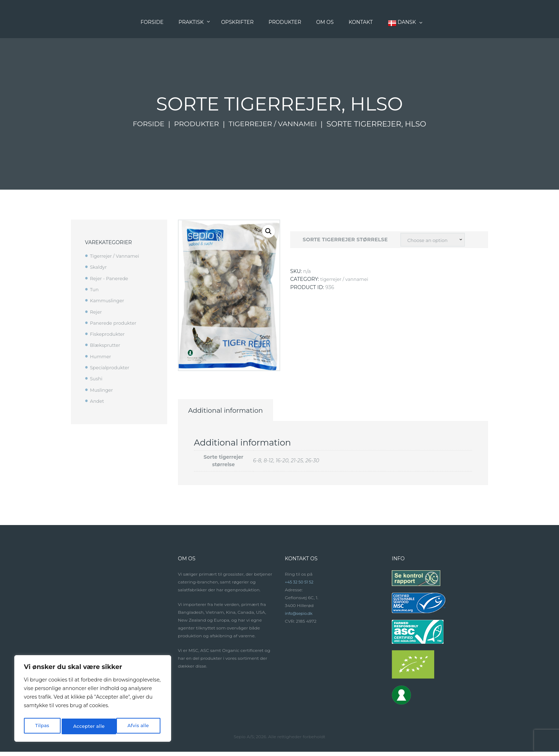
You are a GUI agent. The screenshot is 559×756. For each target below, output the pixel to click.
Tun (95, 289)
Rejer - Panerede (111, 278)
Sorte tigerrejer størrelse (343, 240)
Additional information (243, 413)
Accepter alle (134, 726)
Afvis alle (83, 726)
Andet (98, 400)
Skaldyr (99, 267)
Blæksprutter (106, 345)
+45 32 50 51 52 (300, 587)
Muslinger (102, 389)
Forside (143, 124)
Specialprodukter (111, 367)
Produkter (194, 124)
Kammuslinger (109, 300)
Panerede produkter (115, 323)
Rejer (96, 312)
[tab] (243, 412)
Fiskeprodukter (109, 334)
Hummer (101, 356)
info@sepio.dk (300, 618)
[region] (93, 700)
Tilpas (42, 726)
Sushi (97, 378)
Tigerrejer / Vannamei (276, 124)
